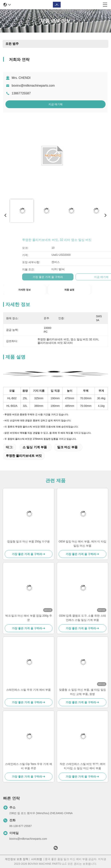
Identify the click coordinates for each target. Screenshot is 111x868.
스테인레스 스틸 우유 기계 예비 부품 (28, 690)
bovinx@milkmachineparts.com (33, 86)
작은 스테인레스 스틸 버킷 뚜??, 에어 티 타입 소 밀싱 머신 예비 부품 (83, 766)
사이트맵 (37, 859)
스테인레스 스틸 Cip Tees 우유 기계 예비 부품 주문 (29, 766)
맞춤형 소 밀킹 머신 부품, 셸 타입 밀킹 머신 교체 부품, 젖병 (83, 692)
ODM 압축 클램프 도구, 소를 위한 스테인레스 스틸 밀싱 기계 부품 (82, 618)
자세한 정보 (24, 290)
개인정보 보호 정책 (17, 859)
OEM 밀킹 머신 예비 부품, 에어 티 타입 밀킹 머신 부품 (83, 544)
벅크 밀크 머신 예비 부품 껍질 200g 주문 (29, 618)
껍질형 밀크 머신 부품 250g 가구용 (28, 541)
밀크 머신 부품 (67, 447)
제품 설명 (69, 290)
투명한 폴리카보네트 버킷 (24, 456)
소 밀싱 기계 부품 (35, 447)
